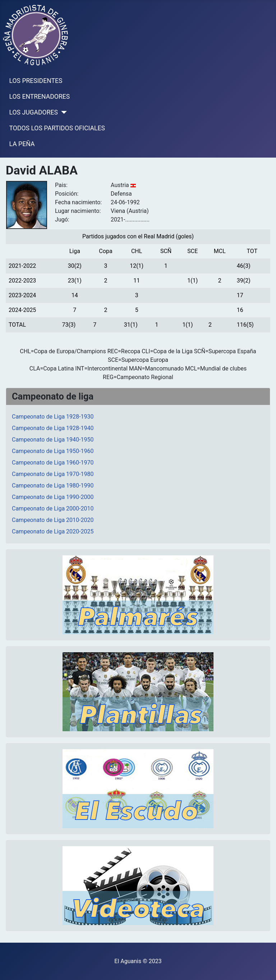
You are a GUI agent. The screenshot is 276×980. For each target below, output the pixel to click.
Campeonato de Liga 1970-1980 (53, 474)
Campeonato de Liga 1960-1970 (53, 463)
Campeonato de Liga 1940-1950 (53, 440)
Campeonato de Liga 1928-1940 (53, 428)
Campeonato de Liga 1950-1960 (53, 451)
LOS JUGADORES (34, 112)
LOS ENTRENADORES (40, 97)
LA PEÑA (22, 144)
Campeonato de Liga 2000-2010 (53, 508)
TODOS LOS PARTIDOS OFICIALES (57, 128)
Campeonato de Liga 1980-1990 (53, 486)
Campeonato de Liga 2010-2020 (53, 520)
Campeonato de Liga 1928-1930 (53, 417)
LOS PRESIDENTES (36, 81)
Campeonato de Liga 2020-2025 (53, 531)
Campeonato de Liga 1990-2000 (53, 497)
